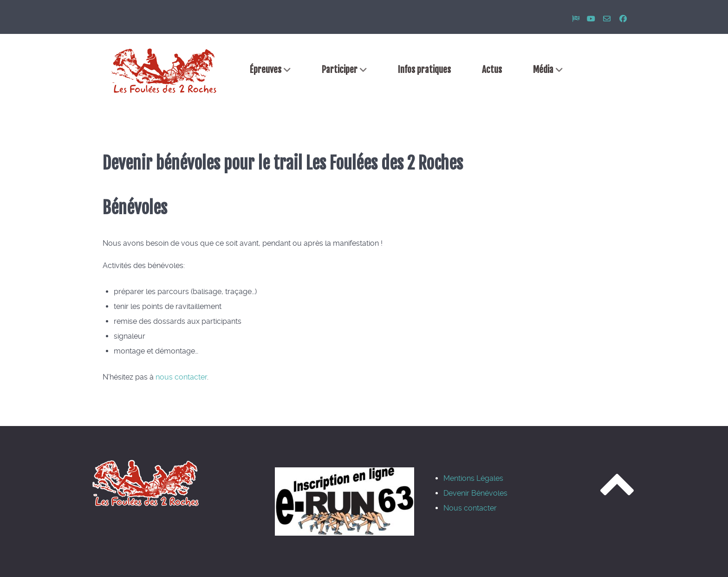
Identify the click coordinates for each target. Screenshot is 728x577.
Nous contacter (470, 508)
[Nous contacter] (608, 19)
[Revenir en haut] (617, 493)
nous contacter (181, 377)
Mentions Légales (473, 478)
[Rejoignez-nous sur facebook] (623, 19)
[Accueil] (165, 71)
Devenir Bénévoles (475, 493)
